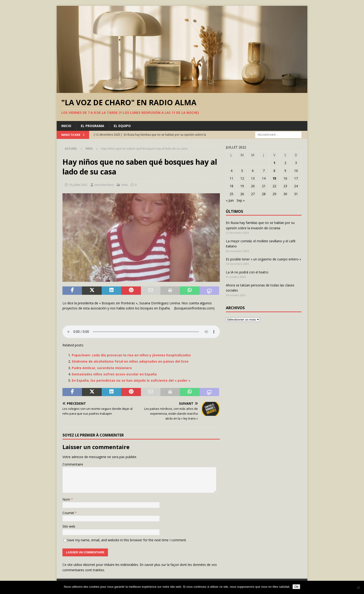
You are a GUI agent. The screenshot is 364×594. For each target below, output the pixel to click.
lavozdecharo (104, 185)
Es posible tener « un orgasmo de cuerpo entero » (263, 259)
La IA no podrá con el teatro (247, 272)
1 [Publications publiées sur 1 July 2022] (274, 163)
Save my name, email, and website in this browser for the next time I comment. (127, 540)
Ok (296, 587)
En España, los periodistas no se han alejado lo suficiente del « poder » (131, 380)
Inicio (66, 126)
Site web (69, 526)
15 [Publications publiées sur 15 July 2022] (274, 178)
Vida (125, 185)
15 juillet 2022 (78, 185)
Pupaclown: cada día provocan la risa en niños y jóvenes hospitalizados (131, 355)
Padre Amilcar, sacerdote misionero (102, 368)
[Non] (358, 587)
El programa (93, 126)
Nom (67, 499)
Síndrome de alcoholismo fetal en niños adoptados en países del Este (130, 361)
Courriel (69, 513)
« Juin (230, 200)
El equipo (122, 126)
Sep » (241, 200)
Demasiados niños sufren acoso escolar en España (114, 374)
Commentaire (73, 464)
